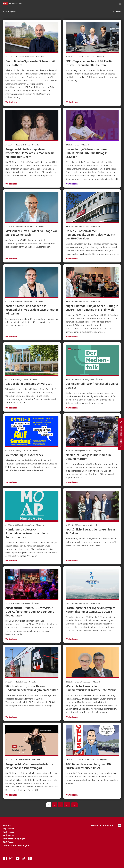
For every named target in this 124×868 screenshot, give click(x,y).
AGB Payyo (8, 842)
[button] (120, 4)
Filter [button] (117, 12)
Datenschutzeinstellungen (16, 845)
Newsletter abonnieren (106, 825)
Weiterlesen (11, 102)
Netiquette (8, 835)
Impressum (8, 829)
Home (5, 12)
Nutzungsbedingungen (14, 839)
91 (67, 805)
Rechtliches (8, 832)
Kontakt (7, 825)
